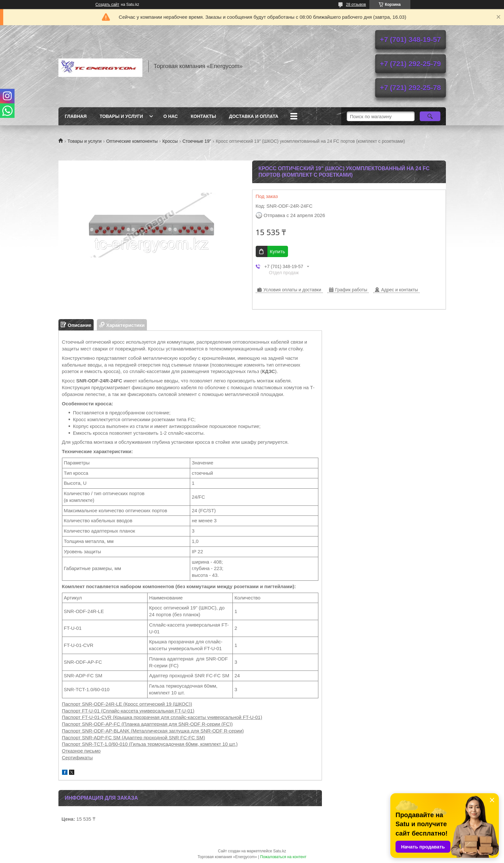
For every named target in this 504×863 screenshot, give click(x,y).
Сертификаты (77, 758)
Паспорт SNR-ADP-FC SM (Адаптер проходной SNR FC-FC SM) (134, 738)
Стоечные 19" (197, 141)
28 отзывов (356, 5)
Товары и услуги (121, 116)
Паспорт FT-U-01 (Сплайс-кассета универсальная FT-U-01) (128, 711)
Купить (278, 251)
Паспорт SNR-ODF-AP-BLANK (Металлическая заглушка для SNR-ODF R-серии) (153, 731)
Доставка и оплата (254, 116)
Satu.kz (280, 851)
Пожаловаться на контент (283, 857)
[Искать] (430, 116)
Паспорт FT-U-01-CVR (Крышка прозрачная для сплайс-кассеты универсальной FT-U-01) (162, 717)
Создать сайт (108, 5)
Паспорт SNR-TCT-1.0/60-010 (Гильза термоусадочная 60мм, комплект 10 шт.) (150, 744)
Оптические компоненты (132, 141)
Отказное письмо (81, 751)
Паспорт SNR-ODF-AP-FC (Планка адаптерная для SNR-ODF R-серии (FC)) (147, 724)
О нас (171, 116)
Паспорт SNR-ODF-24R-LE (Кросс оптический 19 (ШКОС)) (127, 704)
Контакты (203, 116)
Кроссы (170, 141)
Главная (76, 116)
